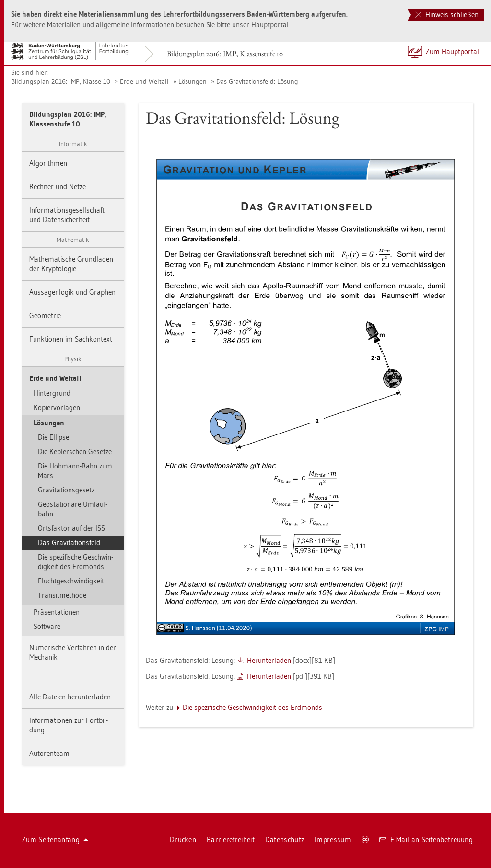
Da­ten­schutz (285, 839)
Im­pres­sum (333, 839)
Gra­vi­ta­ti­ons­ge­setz (66, 490)
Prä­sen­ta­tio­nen (57, 612)
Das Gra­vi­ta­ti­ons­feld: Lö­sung (257, 81)
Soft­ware (47, 626)
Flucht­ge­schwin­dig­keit (71, 581)
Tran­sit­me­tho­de (62, 595)
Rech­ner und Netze (58, 187)
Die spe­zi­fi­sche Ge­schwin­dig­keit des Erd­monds (76, 562)
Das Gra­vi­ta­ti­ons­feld (69, 542)
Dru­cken (183, 839)
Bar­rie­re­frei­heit (231, 839)
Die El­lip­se (53, 437)
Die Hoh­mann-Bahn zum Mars (75, 471)
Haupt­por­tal (270, 25)
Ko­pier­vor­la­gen (57, 407)
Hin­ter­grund (52, 393)
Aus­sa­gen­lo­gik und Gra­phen (72, 292)
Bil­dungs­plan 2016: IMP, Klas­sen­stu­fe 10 (225, 53)
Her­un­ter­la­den (269, 660)
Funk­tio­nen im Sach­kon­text (71, 339)
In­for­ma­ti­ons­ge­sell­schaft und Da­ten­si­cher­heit (67, 215)
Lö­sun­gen (193, 81)
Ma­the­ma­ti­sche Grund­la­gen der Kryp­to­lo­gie (71, 264)
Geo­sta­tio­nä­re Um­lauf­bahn (73, 509)
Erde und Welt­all (144, 81)
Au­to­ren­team (49, 753)
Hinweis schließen (447, 15)
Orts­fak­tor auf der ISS (71, 528)
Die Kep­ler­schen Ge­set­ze (75, 451)
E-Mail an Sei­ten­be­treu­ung (426, 839)
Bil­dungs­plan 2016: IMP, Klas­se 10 (61, 81)
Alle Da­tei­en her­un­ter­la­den (70, 697)
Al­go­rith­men (48, 163)
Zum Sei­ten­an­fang (55, 839)
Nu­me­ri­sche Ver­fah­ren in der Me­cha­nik (73, 652)
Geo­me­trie (45, 315)
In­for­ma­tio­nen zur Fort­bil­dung (69, 725)
